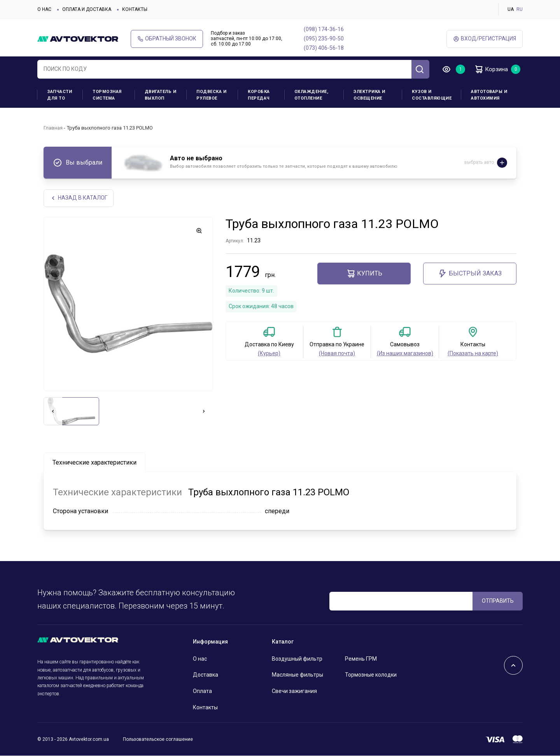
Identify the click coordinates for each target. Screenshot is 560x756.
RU (520, 9)
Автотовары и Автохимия (489, 95)
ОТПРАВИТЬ (498, 601)
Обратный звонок (167, 39)
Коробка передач (259, 95)
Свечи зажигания (294, 691)
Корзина (492, 69)
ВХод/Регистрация (485, 39)
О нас (44, 9)
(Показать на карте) (473, 354)
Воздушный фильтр (297, 659)
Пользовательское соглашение (158, 739)
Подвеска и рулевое (211, 95)
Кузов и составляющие (432, 95)
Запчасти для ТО (59, 95)
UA (511, 9)
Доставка (206, 675)
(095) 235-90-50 (324, 39)
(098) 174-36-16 (324, 29)
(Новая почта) (337, 354)
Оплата (202, 691)
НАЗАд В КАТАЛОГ (79, 198)
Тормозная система (107, 95)
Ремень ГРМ (361, 659)
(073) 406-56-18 (324, 48)
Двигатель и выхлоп (161, 95)
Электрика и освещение (369, 95)
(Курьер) (269, 354)
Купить (364, 274)
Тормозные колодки (371, 675)
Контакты (135, 9)
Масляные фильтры (297, 675)
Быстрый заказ (470, 274)
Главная (53, 128)
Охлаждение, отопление (311, 95)
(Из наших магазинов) (405, 354)
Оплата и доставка (87, 9)
